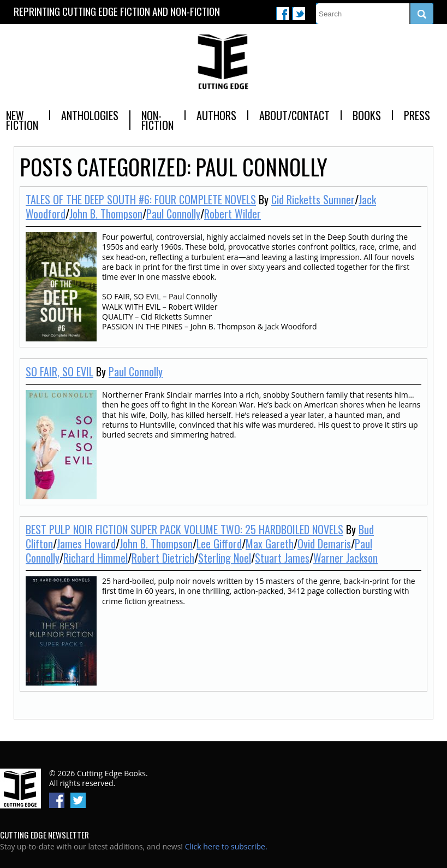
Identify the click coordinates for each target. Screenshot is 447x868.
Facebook (283, 14)
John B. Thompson (106, 214)
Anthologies (90, 115)
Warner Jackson (345, 558)
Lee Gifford (219, 544)
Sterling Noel (225, 558)
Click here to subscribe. (226, 846)
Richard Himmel (96, 558)
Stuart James (282, 558)
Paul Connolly (173, 214)
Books (367, 115)
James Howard (86, 544)
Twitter (299, 14)
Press (417, 115)
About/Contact (294, 115)
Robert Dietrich (163, 558)
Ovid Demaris (324, 544)
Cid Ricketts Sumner (313, 199)
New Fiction (22, 120)
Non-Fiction (157, 120)
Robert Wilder (233, 214)
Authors (216, 115)
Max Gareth (270, 544)
